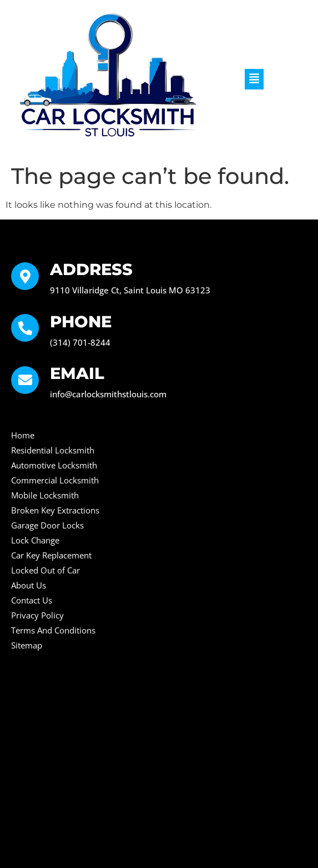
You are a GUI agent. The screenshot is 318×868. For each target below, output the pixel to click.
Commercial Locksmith (55, 480)
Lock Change (35, 540)
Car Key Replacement (51, 555)
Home (23, 435)
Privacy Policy (37, 615)
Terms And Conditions (53, 630)
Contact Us (32, 600)
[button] (254, 79)
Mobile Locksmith (45, 495)
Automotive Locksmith (54, 465)
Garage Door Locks (47, 525)
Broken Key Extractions (55, 510)
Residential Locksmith (53, 450)
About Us (29, 585)
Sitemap (27, 645)
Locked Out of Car (46, 570)
